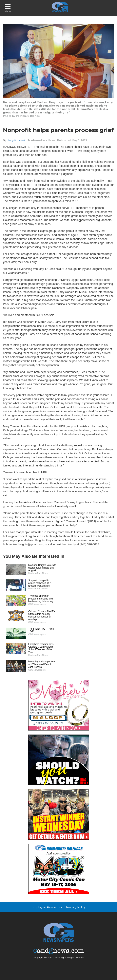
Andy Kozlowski (17, 140)
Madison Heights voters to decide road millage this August (42, 568)
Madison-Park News (42, 140)
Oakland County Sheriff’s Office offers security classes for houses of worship (42, 615)
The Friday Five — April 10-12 (41, 630)
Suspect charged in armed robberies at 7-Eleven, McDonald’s (40, 583)
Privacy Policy (76, 907)
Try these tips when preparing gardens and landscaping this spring (41, 598)
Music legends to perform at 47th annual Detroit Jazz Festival (42, 664)
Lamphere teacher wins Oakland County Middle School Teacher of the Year (41, 648)
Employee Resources (47, 907)
